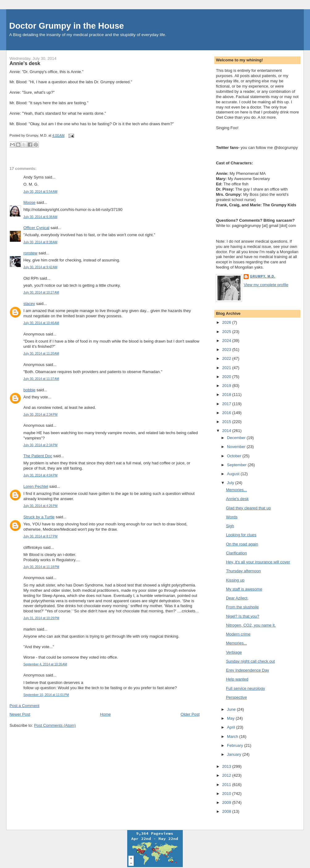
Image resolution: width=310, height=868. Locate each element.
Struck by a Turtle (39, 517)
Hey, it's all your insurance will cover (258, 562)
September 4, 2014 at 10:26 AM (45, 664)
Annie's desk (25, 63)
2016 (227, 413)
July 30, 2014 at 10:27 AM (41, 292)
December (237, 438)
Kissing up (235, 580)
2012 (227, 775)
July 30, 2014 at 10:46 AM (41, 323)
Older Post (190, 714)
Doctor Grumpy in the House (67, 26)
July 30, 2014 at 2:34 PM (41, 415)
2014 (227, 431)
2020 (227, 377)
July (231, 483)
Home (105, 714)
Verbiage (234, 652)
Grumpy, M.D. (262, 276)
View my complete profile (266, 285)
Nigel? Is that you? (243, 616)
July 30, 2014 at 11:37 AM (41, 379)
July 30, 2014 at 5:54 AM (40, 192)
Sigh (230, 526)
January (235, 754)
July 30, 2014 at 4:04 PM (41, 475)
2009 (227, 802)
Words (232, 517)
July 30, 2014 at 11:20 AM (41, 354)
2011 (227, 785)
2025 (227, 332)
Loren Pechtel (36, 486)
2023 (227, 350)
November (237, 447)
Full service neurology (245, 688)
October (235, 456)
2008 (227, 811)
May (231, 718)
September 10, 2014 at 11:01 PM (46, 695)
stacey (29, 304)
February (236, 745)
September (237, 465)
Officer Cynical (36, 228)
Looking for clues (241, 535)
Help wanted (237, 679)
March (233, 736)
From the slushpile (242, 607)
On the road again (242, 544)
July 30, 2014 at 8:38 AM (40, 242)
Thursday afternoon (243, 571)
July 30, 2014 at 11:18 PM (41, 567)
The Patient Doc (38, 456)
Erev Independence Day (247, 670)
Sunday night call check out (250, 661)
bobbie (29, 390)
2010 (227, 794)
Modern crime (238, 634)
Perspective (237, 697)
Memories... (237, 490)
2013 (227, 766)
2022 (227, 358)
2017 (227, 404)
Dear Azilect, (237, 598)
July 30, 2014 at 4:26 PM (41, 506)
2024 (227, 341)
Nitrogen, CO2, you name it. (251, 625)
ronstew (31, 253)
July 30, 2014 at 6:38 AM (40, 217)
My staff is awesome (244, 589)
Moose (29, 202)
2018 (227, 395)
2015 (227, 422)
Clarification (237, 553)
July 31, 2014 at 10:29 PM (41, 618)
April (232, 727)
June (232, 709)
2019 (227, 386)
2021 (227, 368)
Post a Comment (25, 706)
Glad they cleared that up (248, 508)
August (234, 474)
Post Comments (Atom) (55, 725)
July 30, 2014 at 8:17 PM (41, 536)
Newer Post (20, 714)
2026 (227, 322)
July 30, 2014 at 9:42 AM (40, 267)
